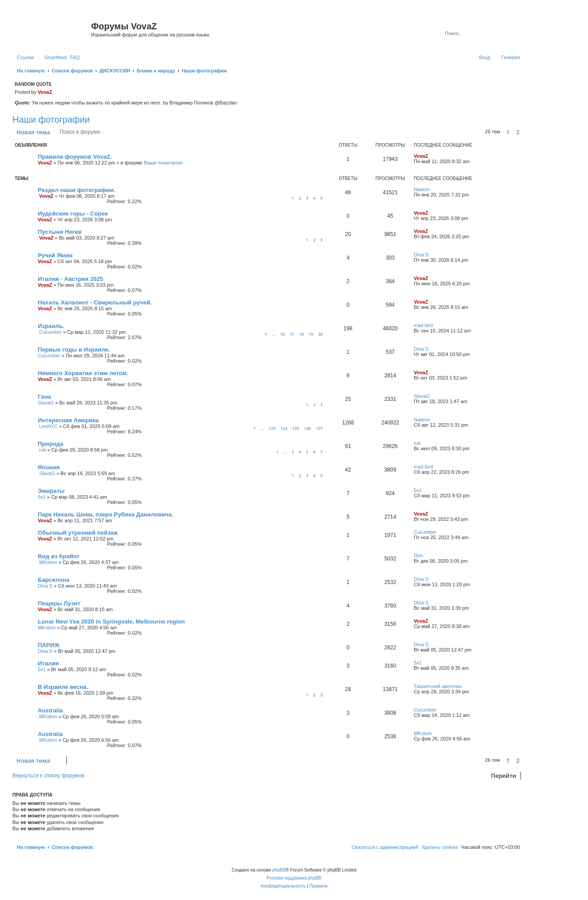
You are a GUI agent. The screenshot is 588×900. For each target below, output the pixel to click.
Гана (44, 397)
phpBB (279, 870)
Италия (48, 663)
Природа (50, 444)
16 (282, 334)
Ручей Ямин (55, 255)
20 (320, 334)
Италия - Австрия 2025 (70, 279)
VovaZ (45, 92)
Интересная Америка (68, 420)
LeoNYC (48, 426)
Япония (49, 467)
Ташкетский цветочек (438, 686)
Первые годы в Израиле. (74, 350)
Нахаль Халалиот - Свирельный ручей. (95, 302)
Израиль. (51, 326)
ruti (42, 450)
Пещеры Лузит (59, 603)
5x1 (42, 497)
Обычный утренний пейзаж (78, 533)
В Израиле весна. (63, 687)
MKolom (48, 562)
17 (292, 334)
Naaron (422, 189)
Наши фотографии (51, 120)
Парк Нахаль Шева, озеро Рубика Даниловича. (106, 514)
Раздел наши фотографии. (76, 190)
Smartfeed (56, 57)
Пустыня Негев (60, 232)
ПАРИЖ (49, 645)
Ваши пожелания (163, 163)
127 (319, 428)
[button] (524, 132)
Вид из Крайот (59, 556)
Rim (418, 556)
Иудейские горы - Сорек (73, 214)
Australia (50, 710)
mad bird (423, 325)
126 (307, 428)
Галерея (511, 57)
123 (272, 428)
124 (284, 428)
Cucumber (50, 332)
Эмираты (51, 491)
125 (296, 428)
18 (301, 334)
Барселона (54, 580)
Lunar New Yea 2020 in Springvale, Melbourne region (111, 622)
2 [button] (518, 132)
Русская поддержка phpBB (294, 878)
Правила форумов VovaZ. (75, 157)
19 (311, 334)
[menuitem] (75, 57)
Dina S (421, 255)
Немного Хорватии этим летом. (83, 373)
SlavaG (46, 403)
